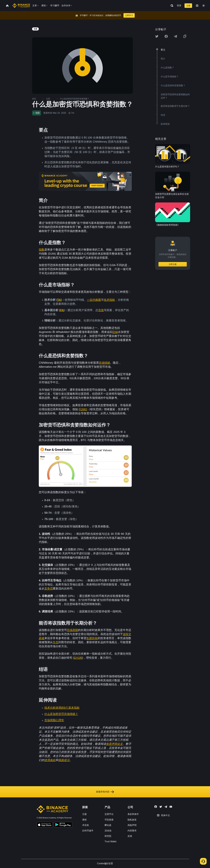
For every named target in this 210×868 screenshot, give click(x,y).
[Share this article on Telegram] (175, 36)
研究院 (108, 836)
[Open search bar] (171, 6)
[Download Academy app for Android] (63, 825)
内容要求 (132, 831)
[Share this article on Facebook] (166, 36)
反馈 (130, 836)
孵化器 (108, 825)
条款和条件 (133, 814)
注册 (188, 6)
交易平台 (109, 814)
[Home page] (21, 6)
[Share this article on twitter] (157, 36)
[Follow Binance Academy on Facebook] (156, 807)
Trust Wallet (110, 842)
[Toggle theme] (204, 6)
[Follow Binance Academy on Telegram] (166, 807)
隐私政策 (132, 820)
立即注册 (173, 264)
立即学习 (129, 15)
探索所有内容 (105, 792)
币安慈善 (109, 820)
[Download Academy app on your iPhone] (45, 825)
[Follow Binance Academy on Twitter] (161, 807)
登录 (179, 6)
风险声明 (132, 825)
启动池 (108, 831)
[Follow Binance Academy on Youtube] (171, 807)
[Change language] (197, 6)
